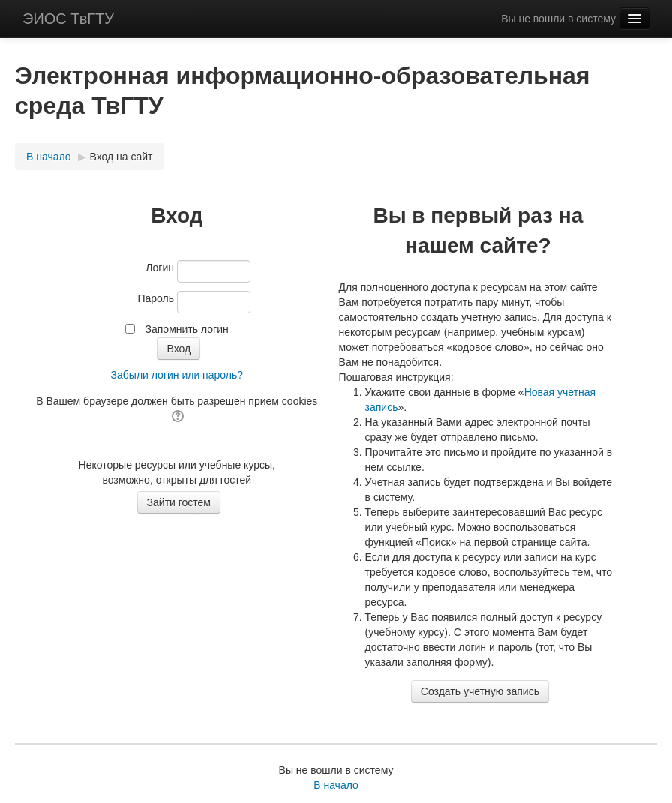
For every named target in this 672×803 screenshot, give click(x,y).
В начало (49, 157)
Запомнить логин (187, 329)
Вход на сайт (121, 157)
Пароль (156, 298)
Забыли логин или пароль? (177, 375)
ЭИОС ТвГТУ (68, 19)
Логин (160, 268)
